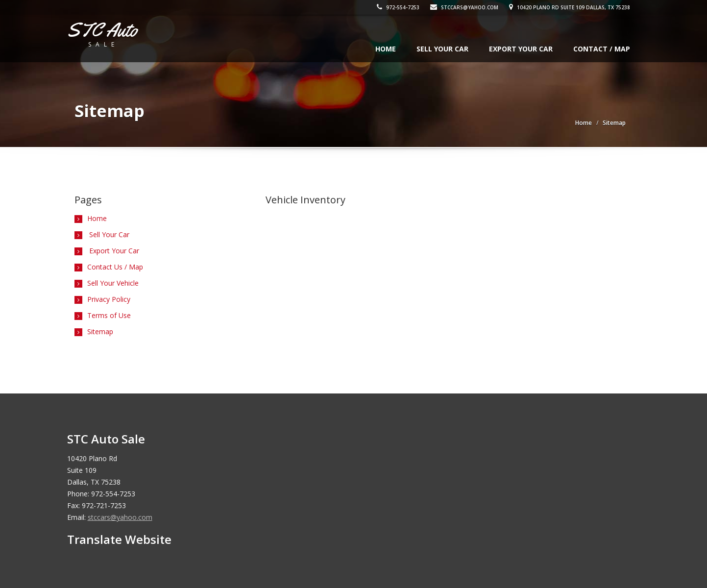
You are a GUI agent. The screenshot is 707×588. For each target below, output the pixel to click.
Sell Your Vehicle (113, 283)
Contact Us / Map (115, 267)
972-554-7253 (401, 7)
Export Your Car (521, 49)
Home (386, 49)
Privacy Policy (109, 299)
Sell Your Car (442, 49)
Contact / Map (602, 49)
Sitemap (100, 331)
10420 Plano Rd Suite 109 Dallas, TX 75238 (573, 7)
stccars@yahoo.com (467, 7)
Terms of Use (109, 315)
